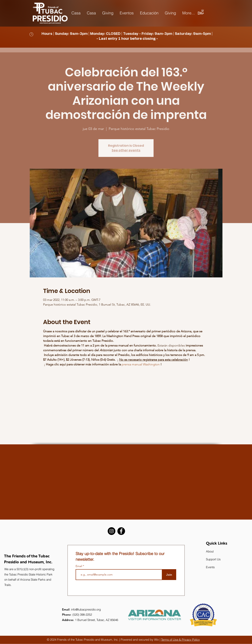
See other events (126, 150)
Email (79, 566)
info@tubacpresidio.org (86, 609)
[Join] (169, 575)
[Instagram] (112, 531)
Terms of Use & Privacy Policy (180, 640)
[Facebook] (121, 531)
